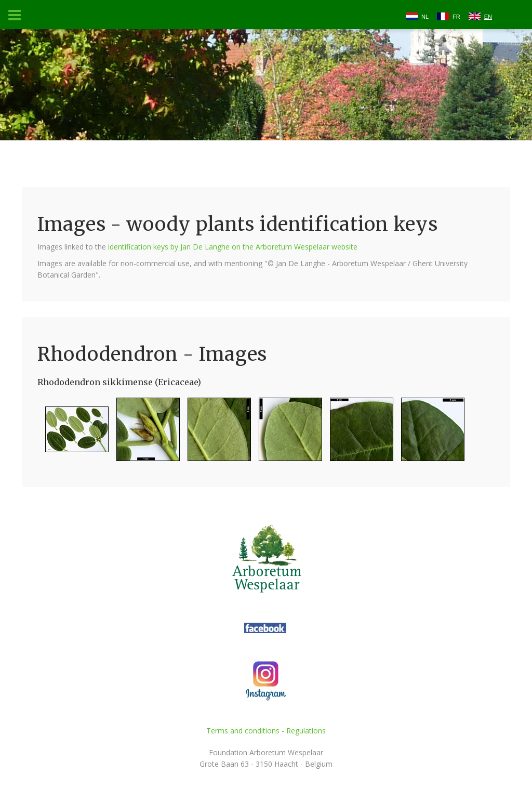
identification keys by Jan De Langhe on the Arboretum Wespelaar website (233, 247)
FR (456, 17)
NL (425, 17)
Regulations (306, 731)
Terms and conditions (243, 731)
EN (488, 17)
